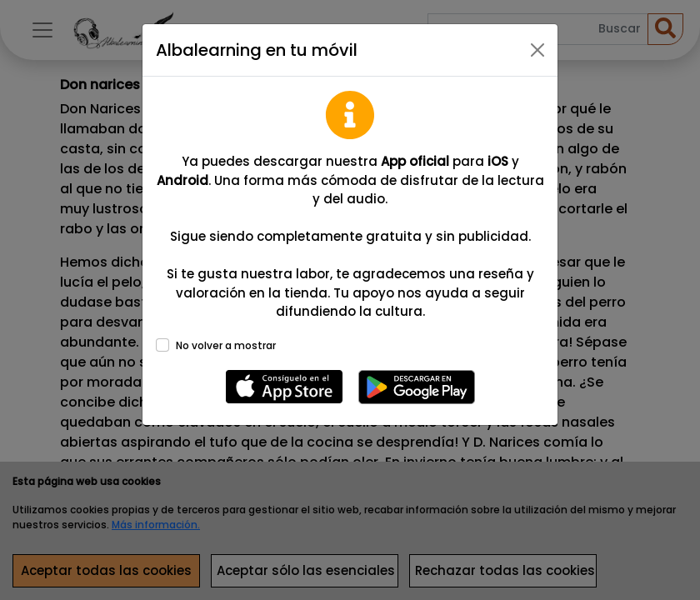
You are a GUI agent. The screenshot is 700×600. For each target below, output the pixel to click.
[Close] (537, 50)
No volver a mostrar (226, 345)
